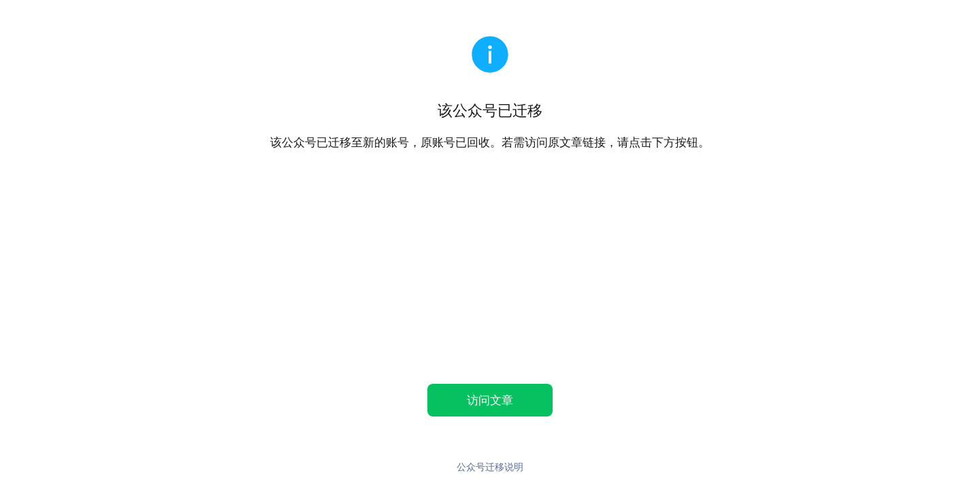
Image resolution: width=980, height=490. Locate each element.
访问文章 (490, 400)
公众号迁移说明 (490, 467)
